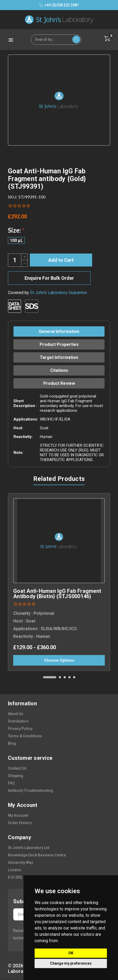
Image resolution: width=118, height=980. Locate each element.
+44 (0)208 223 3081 (59, 5)
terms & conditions (25, 736)
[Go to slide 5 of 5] (74, 677)
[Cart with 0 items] (107, 39)
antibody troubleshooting (30, 791)
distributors (18, 721)
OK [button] (71, 953)
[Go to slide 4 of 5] (69, 677)
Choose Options (59, 660)
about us (16, 714)
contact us (17, 768)
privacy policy (20, 729)
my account (18, 815)
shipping (16, 776)
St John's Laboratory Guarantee (59, 293)
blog (12, 743)
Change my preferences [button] (71, 963)
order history (20, 823)
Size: (16, 230)
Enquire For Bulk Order (49, 278)
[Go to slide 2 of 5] (60, 677)
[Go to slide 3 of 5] (65, 677)
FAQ (11, 783)
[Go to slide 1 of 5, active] (50, 677)
